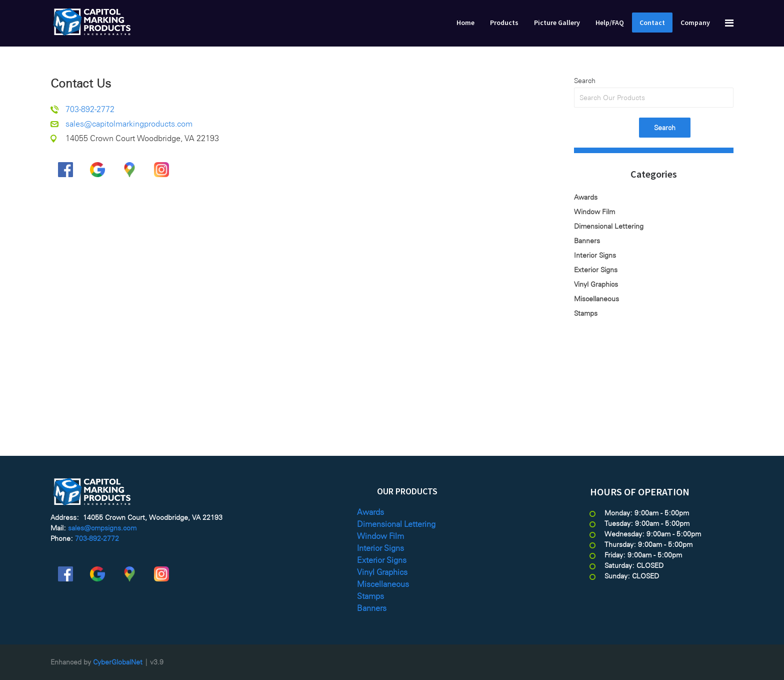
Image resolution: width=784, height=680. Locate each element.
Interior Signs (595, 255)
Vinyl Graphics (596, 284)
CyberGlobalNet (118, 662)
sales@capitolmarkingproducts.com (129, 124)
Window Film (594, 212)
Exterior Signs (596, 270)
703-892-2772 (90, 109)
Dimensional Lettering (609, 226)
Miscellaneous (596, 299)
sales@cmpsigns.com (102, 528)
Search (585, 81)
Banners (587, 241)
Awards (586, 197)
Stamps (586, 313)
